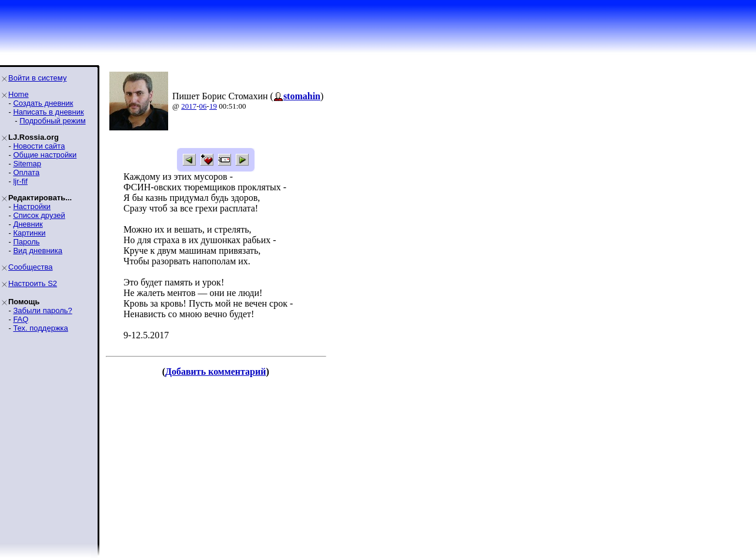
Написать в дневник (48, 112)
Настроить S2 (33, 283)
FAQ (21, 319)
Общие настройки (45, 155)
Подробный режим (52, 121)
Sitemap (27, 164)
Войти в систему (37, 78)
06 (203, 106)
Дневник (28, 224)
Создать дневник (43, 103)
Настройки (32, 206)
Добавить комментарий (215, 372)
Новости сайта (39, 146)
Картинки (29, 233)
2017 (189, 106)
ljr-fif (20, 181)
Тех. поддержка (40, 328)
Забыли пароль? (42, 310)
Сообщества (31, 267)
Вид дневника (38, 251)
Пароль (26, 242)
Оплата (26, 172)
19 (213, 106)
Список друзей (39, 215)
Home (19, 94)
